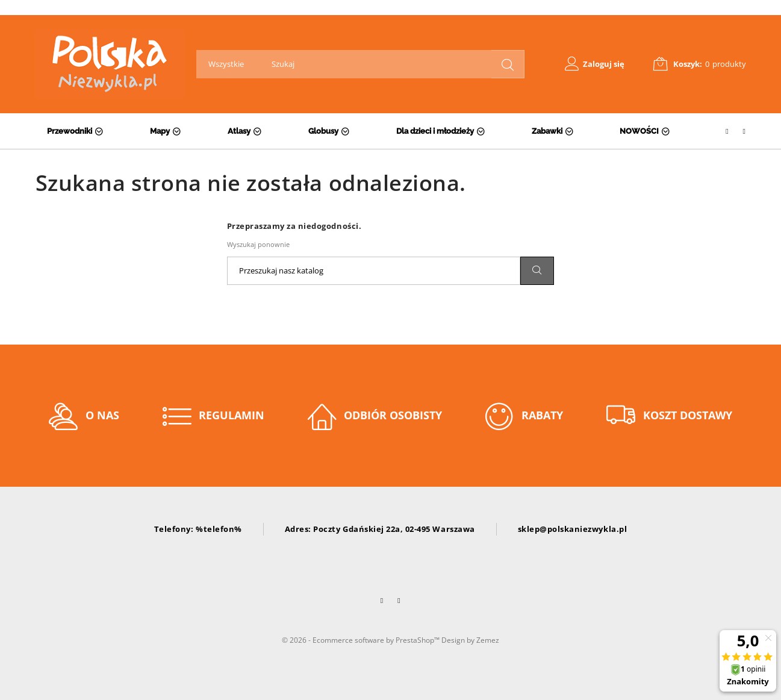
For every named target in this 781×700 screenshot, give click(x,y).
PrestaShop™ (419, 640)
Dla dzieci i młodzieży (435, 131)
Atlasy (239, 131)
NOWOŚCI (639, 131)
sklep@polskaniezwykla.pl (572, 529)
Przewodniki (70, 131)
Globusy (323, 131)
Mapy (160, 131)
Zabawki (547, 131)
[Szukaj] (374, 271)
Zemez (488, 640)
